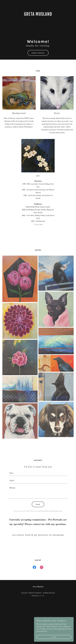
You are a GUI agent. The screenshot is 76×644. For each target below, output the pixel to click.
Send (38, 504)
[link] (38, 15)
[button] (38, 225)
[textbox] (38, 473)
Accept (54, 637)
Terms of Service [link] (55, 511)
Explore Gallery (38, 53)
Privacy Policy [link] (45, 511)
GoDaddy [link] (42, 596)
